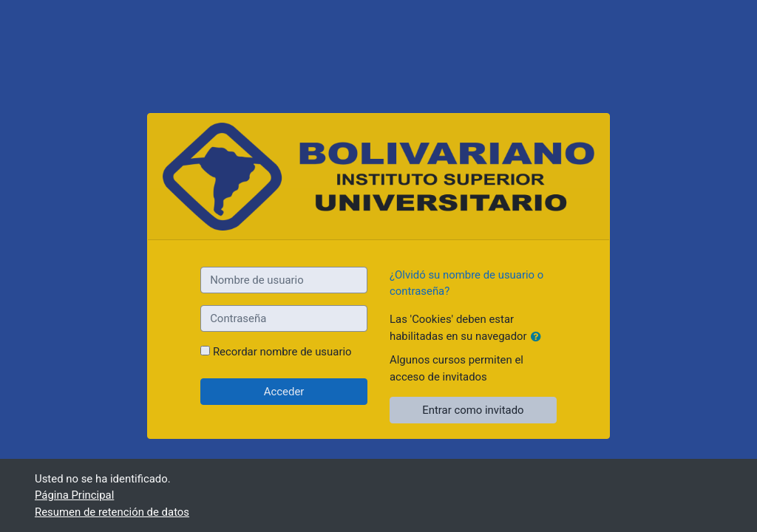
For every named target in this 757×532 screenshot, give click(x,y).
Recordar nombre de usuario (282, 352)
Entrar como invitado (473, 410)
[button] (539, 337)
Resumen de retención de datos (112, 512)
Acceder (284, 392)
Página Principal (74, 495)
